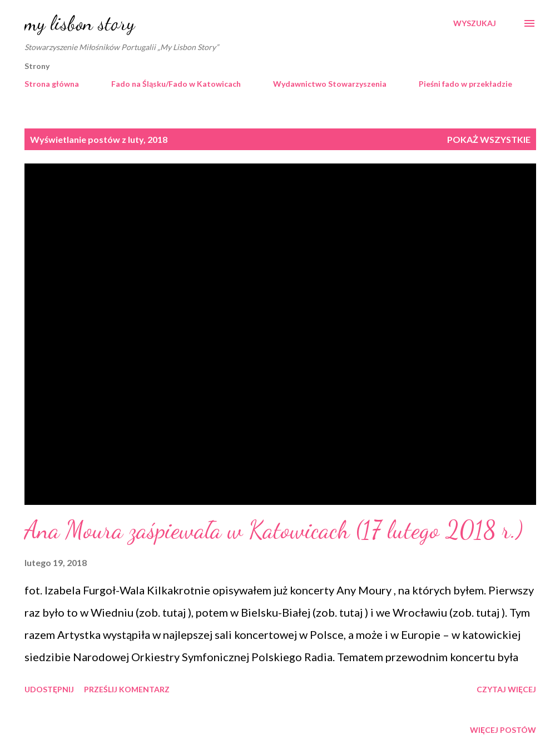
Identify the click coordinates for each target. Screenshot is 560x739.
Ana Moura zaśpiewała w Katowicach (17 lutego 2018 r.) (274, 530)
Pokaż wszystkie (489, 139)
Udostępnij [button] (49, 689)
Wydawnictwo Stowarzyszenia (330, 84)
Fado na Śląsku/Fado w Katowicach (176, 84)
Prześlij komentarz (127, 689)
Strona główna (52, 84)
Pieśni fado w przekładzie (465, 84)
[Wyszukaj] (475, 23)
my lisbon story (80, 23)
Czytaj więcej (506, 689)
